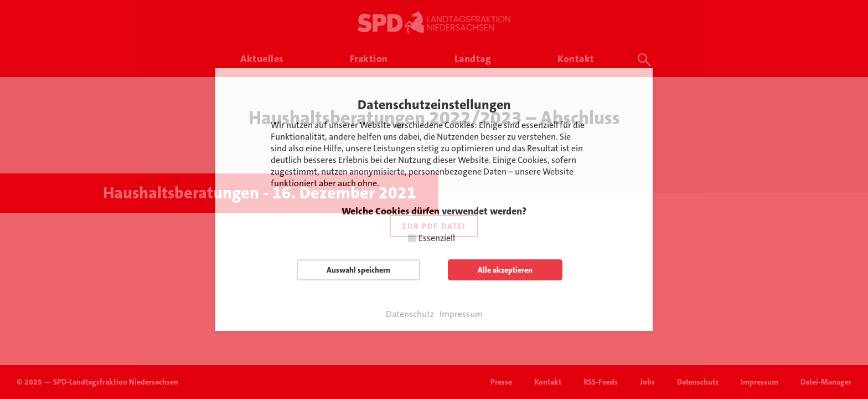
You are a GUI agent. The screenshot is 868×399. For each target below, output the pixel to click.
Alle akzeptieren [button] (505, 270)
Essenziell (437, 238)
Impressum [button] (461, 314)
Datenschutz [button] (410, 314)
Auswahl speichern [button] (358, 270)
